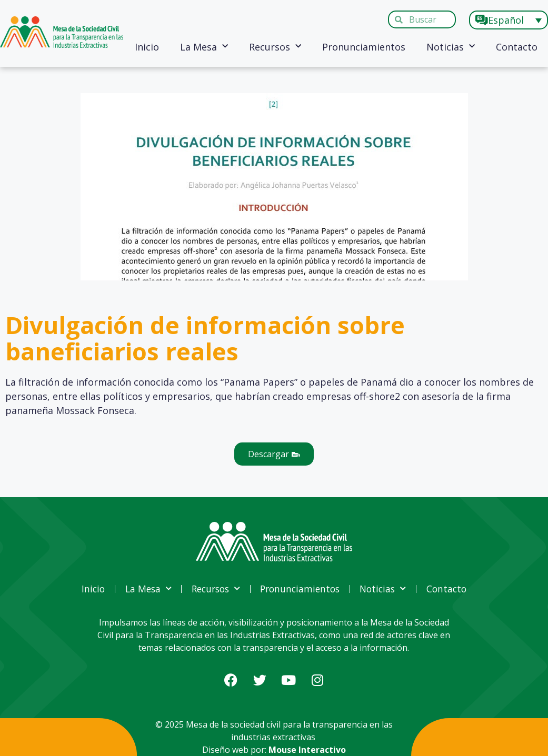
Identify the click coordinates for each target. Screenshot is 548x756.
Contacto (517, 47)
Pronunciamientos (364, 47)
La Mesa (204, 47)
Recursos (275, 47)
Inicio (147, 47)
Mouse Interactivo (307, 750)
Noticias (451, 47)
